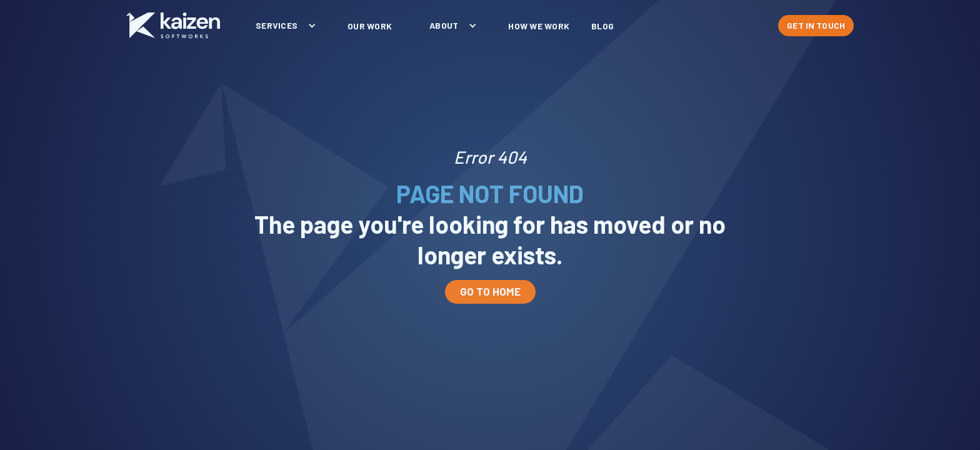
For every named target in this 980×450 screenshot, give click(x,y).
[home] (173, 26)
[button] (283, 26)
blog (602, 26)
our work (370, 26)
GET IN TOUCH (816, 25)
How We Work (539, 26)
